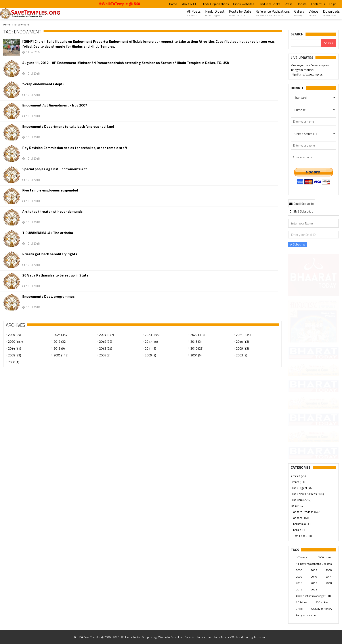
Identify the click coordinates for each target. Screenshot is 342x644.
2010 (314, 577)
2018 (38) (106, 341)
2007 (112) (61, 355)
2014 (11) (14, 348)
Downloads (331, 13)
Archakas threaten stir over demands (52, 212)
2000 (299, 570)
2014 (329, 577)
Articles (296, 476)
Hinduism (297, 500)
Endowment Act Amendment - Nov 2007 (55, 105)
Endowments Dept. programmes (48, 297)
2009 (299, 577)
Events (295, 482)
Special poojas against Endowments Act (55, 169)
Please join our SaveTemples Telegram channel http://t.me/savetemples (310, 70)
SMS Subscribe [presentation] (301, 211)
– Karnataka (299, 524)
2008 (329, 570)
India (294, 506)
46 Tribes (301, 602)
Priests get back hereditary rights (50, 254)
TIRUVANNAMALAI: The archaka (48, 233)
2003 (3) (242, 355)
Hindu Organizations (215, 4)
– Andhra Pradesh (302, 512)
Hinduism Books (269, 4)
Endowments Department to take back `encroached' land (68, 127)
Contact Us (318, 4)
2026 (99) (14, 335)
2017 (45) (151, 341)
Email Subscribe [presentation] (302, 204)
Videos (314, 13)
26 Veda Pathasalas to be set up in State (55, 275)
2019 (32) (60, 341)
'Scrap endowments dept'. (43, 84)
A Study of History (322, 609)
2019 (299, 589)
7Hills (299, 609)
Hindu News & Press (304, 494)
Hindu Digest (215, 13)
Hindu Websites (244, 4)
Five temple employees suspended (50, 190)
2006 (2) (105, 355)
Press (289, 4)
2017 (314, 583)
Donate (302, 4)
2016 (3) (196, 341)
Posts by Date (240, 13)
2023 (314, 589)
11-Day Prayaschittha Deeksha (314, 564)
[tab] (302, 203)
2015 (299, 583)
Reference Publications (273, 13)
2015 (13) (242, 341)
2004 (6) (196, 355)
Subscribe (297, 244)
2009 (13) (242, 348)
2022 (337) (198, 335)
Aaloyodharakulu (306, 615)
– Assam (297, 518)
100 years (302, 557)
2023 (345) (152, 335)
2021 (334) (243, 335)
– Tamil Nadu (299, 536)
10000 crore (323, 557)
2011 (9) (150, 348)
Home (173, 4)
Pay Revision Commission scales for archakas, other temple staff (75, 148)
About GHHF (189, 4)
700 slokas (322, 602)
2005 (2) (150, 355)
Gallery (299, 13)
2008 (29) (14, 355)
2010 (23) (197, 348)
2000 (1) (14, 362)
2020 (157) (15, 341)
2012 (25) (106, 348)
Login (333, 4)
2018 (329, 583)
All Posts (194, 13)
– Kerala (296, 530)
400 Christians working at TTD (313, 596)
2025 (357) (61, 335)
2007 (314, 570)
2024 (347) (106, 335)
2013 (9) (59, 348)
